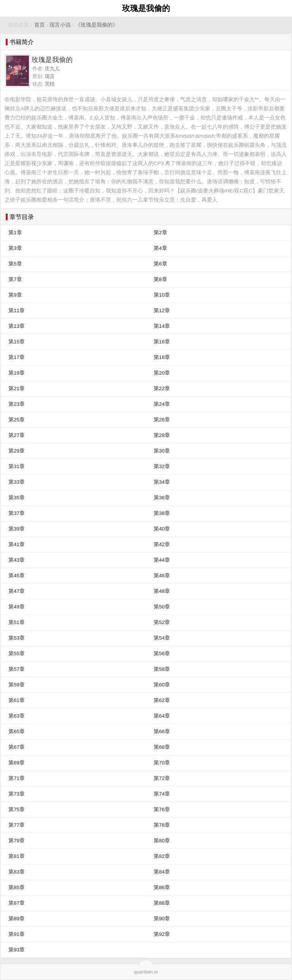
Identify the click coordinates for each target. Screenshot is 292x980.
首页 (40, 25)
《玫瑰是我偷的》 (97, 25)
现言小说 (60, 25)
